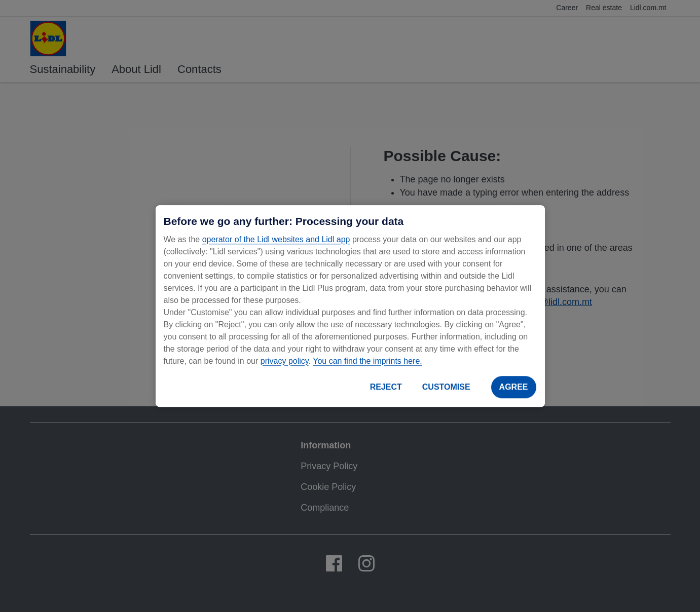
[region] (350, 306)
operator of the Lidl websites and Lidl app (276, 239)
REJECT (386, 387)
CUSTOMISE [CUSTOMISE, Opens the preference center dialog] (446, 387)
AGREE (514, 387)
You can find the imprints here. (367, 361)
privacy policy (285, 361)
